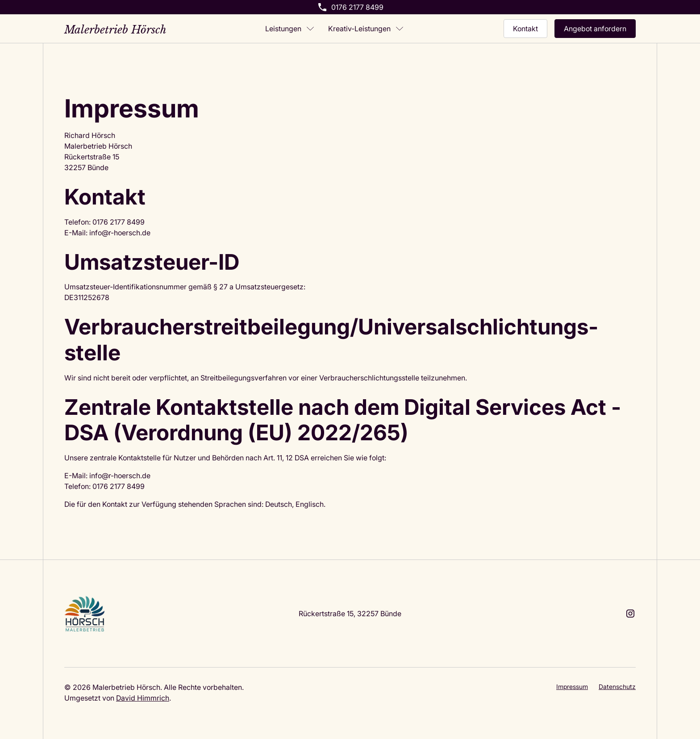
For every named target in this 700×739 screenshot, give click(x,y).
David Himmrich (143, 698)
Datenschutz (617, 687)
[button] (290, 29)
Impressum (572, 687)
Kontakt (525, 28)
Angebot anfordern (595, 28)
